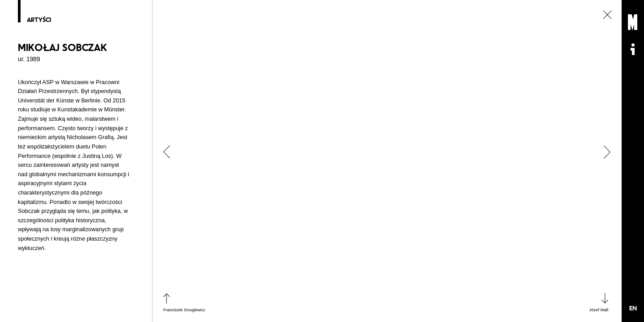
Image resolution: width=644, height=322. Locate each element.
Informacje (633, 49)
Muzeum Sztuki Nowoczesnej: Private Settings (633, 22)
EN (633, 308)
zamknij (607, 15)
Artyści (39, 20)
